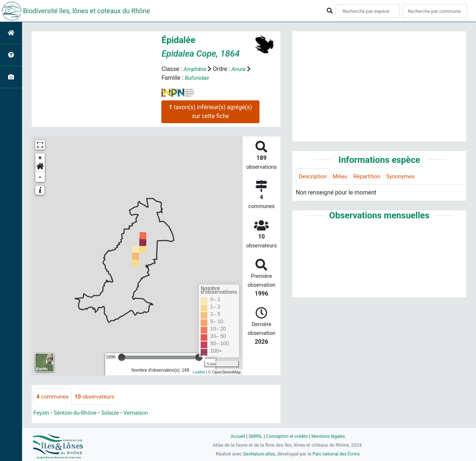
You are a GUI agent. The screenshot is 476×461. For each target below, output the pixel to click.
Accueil (235, 436)
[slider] (122, 357)
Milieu (342, 177)
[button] (40, 168)
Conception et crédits (287, 436)
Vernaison (141, 413)
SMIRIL (254, 436)
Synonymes (406, 177)
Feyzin (42, 413)
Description (314, 177)
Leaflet (199, 372)
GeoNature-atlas (257, 454)
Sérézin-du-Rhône (78, 413)
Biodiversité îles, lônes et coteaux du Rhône (87, 11)
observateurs (98, 397)
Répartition (371, 177)
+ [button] (40, 158)
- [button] (40, 177)
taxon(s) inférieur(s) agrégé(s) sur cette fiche (210, 112)
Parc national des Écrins (337, 454)
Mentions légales (330, 436)
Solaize (114, 413)
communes (53, 397)
